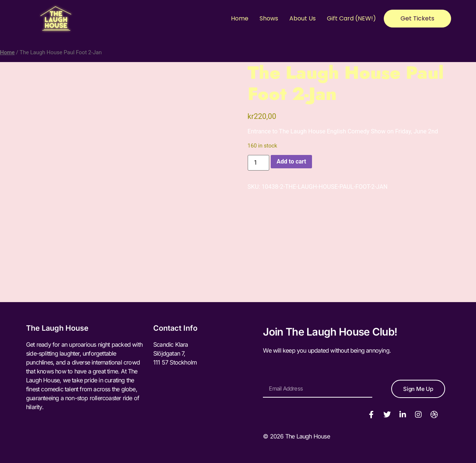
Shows (269, 18)
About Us (303, 18)
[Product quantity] (258, 163)
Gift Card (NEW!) (351, 18)
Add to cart (292, 161)
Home (240, 18)
